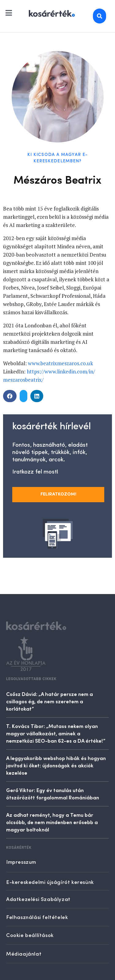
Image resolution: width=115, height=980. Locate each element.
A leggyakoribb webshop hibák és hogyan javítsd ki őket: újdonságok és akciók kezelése (56, 765)
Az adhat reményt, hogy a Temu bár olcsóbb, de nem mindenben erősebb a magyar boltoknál (52, 822)
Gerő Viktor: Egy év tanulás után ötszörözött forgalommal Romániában (53, 794)
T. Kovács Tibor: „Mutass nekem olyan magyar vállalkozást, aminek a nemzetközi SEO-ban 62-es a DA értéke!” (56, 733)
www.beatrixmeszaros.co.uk (60, 363)
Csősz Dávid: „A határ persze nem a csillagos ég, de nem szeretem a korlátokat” (50, 701)
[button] (10, 396)
